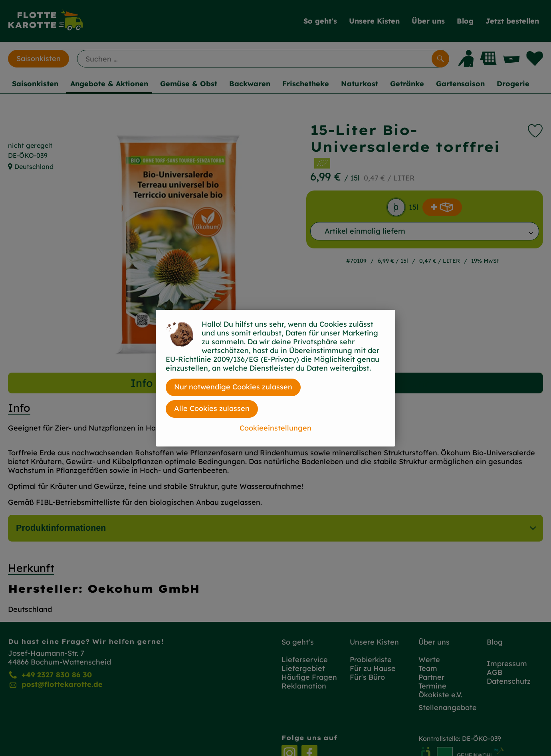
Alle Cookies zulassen (212, 408)
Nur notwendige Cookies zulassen (233, 387)
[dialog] (275, 378)
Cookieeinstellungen (275, 428)
